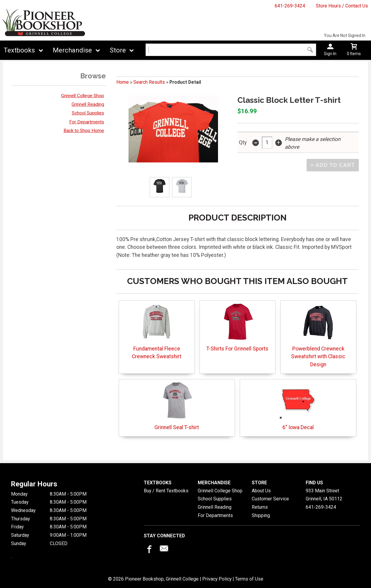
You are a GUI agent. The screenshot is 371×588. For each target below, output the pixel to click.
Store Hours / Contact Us (342, 6)
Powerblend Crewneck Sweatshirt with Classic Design (318, 335)
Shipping (261, 515)
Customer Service (270, 499)
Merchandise (72, 50)
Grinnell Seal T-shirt (177, 406)
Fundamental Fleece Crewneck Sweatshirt (157, 331)
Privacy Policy (217, 579)
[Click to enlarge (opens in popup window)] (160, 187)
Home (123, 82)
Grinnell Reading (88, 104)
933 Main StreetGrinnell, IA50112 (324, 495)
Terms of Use (249, 579)
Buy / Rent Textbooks (166, 491)
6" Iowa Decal (298, 406)
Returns (260, 507)
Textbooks (19, 50)
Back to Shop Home (84, 131)
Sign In (330, 54)
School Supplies (88, 113)
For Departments (87, 122)
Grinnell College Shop (83, 96)
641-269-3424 (290, 6)
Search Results (149, 82)
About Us (261, 491)
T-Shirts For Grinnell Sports (237, 327)
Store (118, 50)
